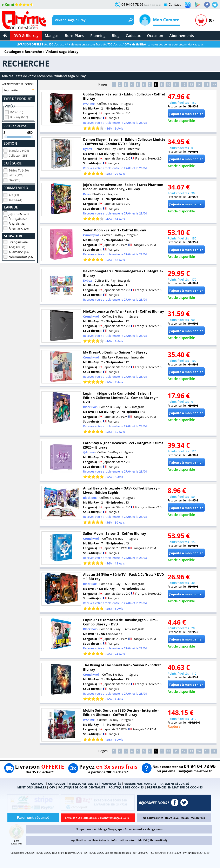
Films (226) (16, 174)
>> (214, 84)
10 (168, 84)
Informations (120, 840)
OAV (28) (14, 179)
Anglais (17, 223)
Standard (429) (19, 150)
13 (191, 84)
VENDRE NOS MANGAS (140, 784)
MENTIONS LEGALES (32, 787)
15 (207, 84)
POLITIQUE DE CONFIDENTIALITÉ (82, 787)
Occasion (155, 36)
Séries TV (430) (19, 170)
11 (176, 84)
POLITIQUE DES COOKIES (126, 787)
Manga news (154, 829)
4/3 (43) (14, 194)
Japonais (19, 213)
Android (136, 840)
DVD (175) (16, 111)
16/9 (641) (15, 199)
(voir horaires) (152, 5)
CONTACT (38, 784)
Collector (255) (18, 155)
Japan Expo (124, 829)
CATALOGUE (57, 784)
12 (184, 84)
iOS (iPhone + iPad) (155, 840)
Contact (175, 5)
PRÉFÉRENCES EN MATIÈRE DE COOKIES (175, 787)
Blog (116, 36)
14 (199, 84)
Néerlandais (21, 256)
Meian (185, 818)
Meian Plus (198, 818)
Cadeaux (133, 36)
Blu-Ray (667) (19, 116)
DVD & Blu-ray (26, 36)
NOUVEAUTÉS (111, 784)
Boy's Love (172, 818)
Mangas (52, 36)
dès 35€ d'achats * (41, 44)
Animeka (139, 829)
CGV (52, 787)
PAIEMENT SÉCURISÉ (174, 784)
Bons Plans (74, 36)
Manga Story (106, 829)
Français (19, 218)
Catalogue (13, 52)
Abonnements (182, 36)
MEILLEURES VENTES (84, 784)
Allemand (19, 228)
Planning (98, 36)
